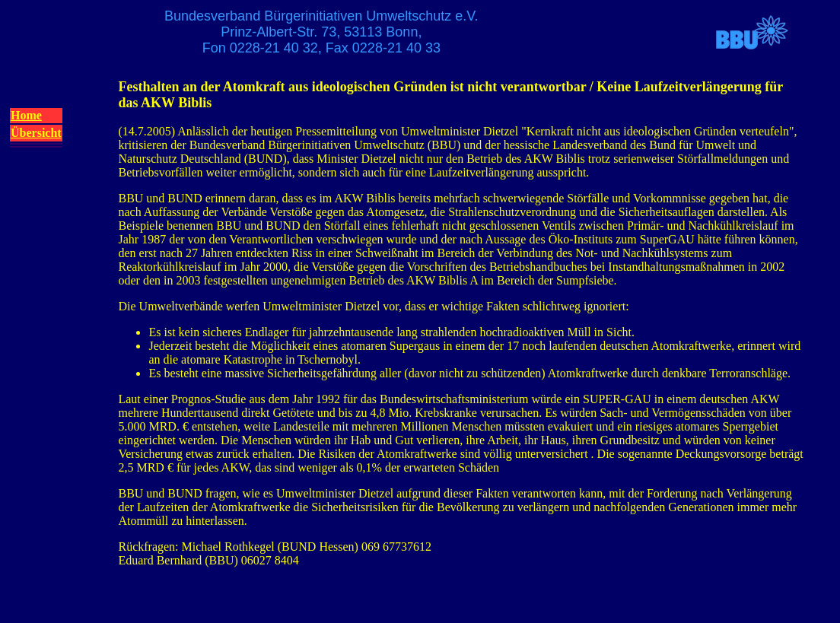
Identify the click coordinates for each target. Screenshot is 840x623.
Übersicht (36, 133)
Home (26, 115)
